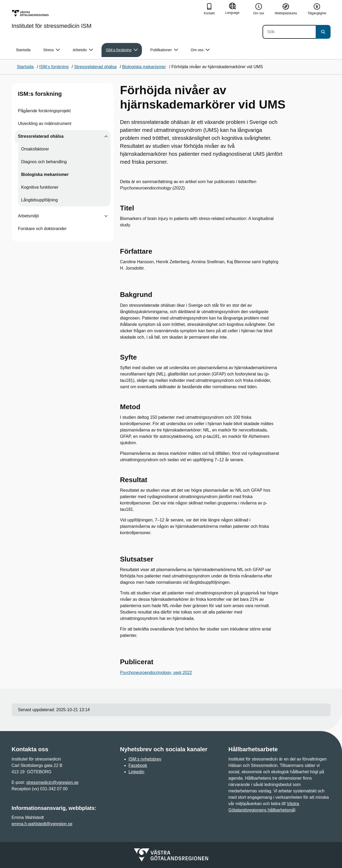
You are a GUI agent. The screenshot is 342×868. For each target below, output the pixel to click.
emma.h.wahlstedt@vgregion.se (42, 824)
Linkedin (137, 772)
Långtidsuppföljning (40, 200)
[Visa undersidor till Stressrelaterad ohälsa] (106, 136)
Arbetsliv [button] (83, 50)
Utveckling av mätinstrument (45, 124)
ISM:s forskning (40, 94)
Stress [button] (52, 50)
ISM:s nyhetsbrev (145, 759)
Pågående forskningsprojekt (44, 111)
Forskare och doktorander (42, 229)
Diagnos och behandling (44, 162)
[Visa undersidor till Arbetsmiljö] (106, 216)
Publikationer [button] (164, 50)
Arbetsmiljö (29, 216)
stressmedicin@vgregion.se (52, 782)
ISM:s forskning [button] (122, 50)
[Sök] (289, 32)
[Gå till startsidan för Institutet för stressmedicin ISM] (52, 19)
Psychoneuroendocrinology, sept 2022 (156, 673)
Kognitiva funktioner (40, 187)
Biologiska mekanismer (45, 174)
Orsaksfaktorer (35, 149)
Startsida (23, 50)
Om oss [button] (200, 50)
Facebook (138, 765)
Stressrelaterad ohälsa (41, 136)
